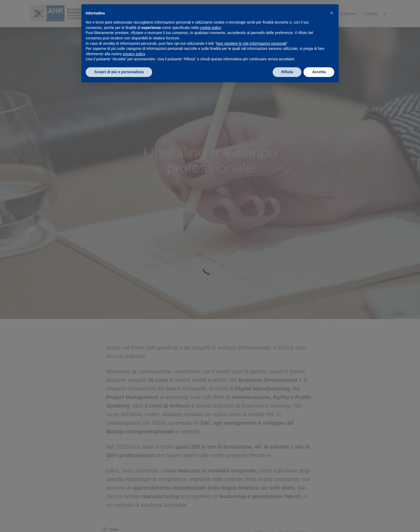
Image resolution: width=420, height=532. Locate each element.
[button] (332, 13)
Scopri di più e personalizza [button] (119, 72)
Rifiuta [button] (287, 72)
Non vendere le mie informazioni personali (251, 43)
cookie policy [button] (210, 28)
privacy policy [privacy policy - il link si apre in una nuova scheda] (134, 54)
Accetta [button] (319, 72)
